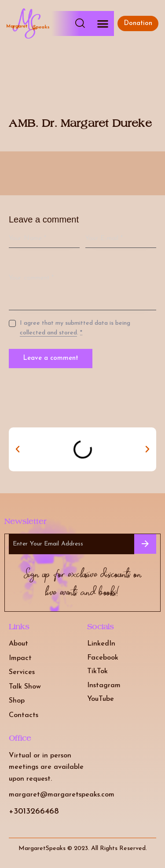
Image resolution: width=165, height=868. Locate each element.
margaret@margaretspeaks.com (62, 795)
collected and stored (48, 333)
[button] (103, 23)
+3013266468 (34, 812)
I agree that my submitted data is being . (75, 328)
